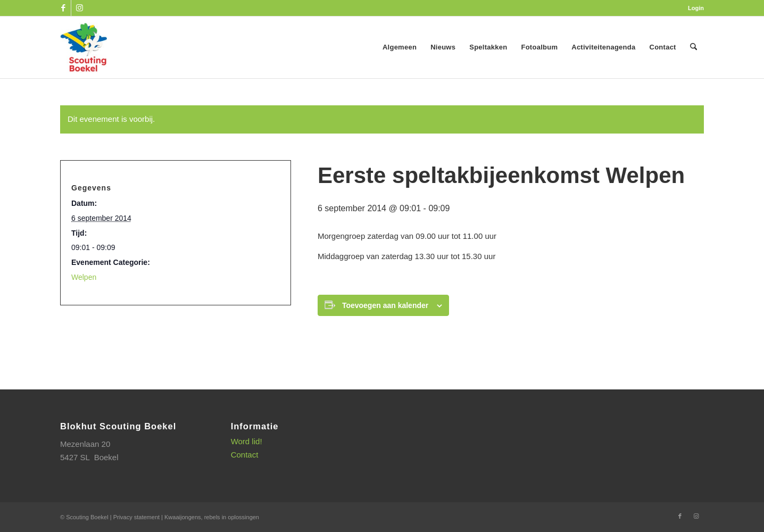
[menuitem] (693, 8)
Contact (245, 455)
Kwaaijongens (183, 517)
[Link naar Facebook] (63, 8)
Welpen (84, 277)
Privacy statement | (139, 517)
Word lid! (247, 441)
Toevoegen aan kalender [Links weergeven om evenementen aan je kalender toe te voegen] (385, 305)
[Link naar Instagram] (79, 8)
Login (696, 8)
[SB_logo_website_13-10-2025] (84, 47)
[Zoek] (694, 47)
